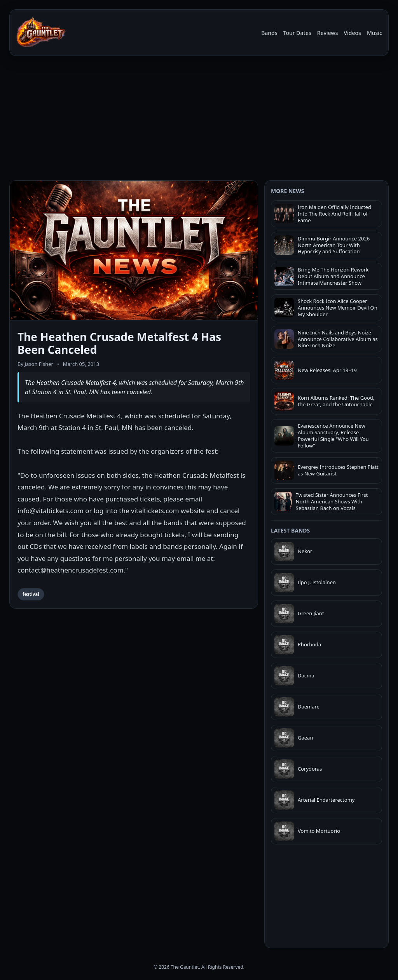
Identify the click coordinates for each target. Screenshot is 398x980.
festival (31, 594)
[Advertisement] (199, 120)
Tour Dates (297, 33)
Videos (352, 33)
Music (374, 33)
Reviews (328, 33)
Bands (269, 33)
